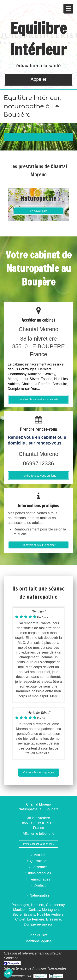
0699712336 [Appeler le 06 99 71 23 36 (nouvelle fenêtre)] (38, 463)
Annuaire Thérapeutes (49, 968)
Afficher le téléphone (38, 834)
